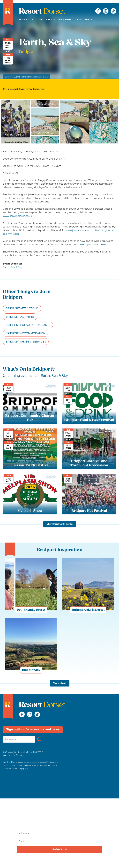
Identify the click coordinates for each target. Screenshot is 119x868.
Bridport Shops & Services (26, 342)
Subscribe (59, 849)
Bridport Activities (20, 317)
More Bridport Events (60, 524)
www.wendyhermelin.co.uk (90, 244)
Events (51, 20)
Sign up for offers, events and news (33, 730)
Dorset (24, 20)
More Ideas (60, 683)
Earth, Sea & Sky (12, 267)
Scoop (20, 755)
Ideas (78, 20)
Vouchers (65, 20)
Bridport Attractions (22, 308)
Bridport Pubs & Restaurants (28, 325)
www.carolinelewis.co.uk (17, 216)
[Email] (59, 841)
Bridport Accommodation (25, 333)
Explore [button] (37, 20)
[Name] (59, 833)
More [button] (89, 20)
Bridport (26, 77)
